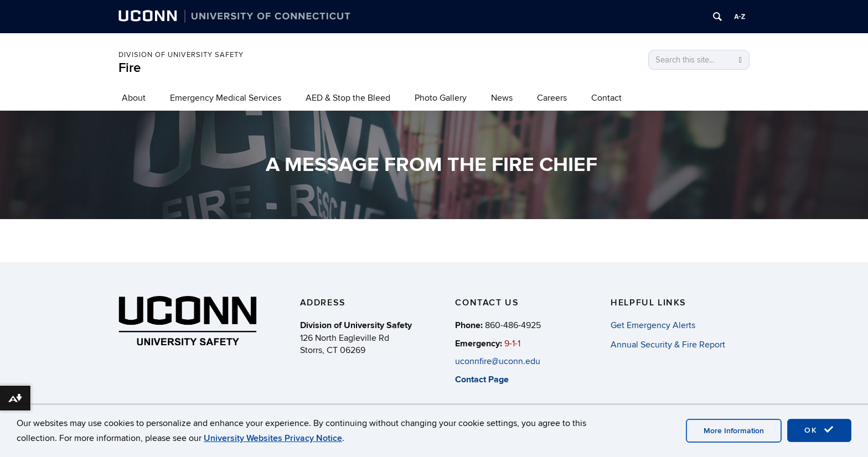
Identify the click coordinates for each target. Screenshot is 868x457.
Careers (552, 98)
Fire (130, 68)
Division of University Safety (181, 55)
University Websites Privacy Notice (273, 438)
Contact (606, 98)
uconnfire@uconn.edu (498, 361)
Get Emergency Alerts (653, 325)
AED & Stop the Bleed (348, 98)
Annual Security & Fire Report (668, 345)
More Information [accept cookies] (734, 431)
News (502, 98)
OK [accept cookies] (819, 430)
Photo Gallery (441, 98)
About (134, 98)
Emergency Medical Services (226, 98)
